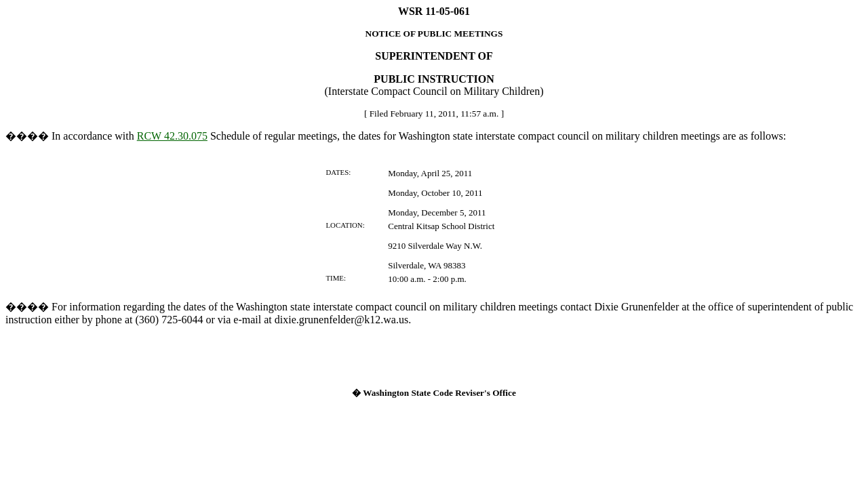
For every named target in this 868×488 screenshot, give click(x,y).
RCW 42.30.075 (172, 136)
